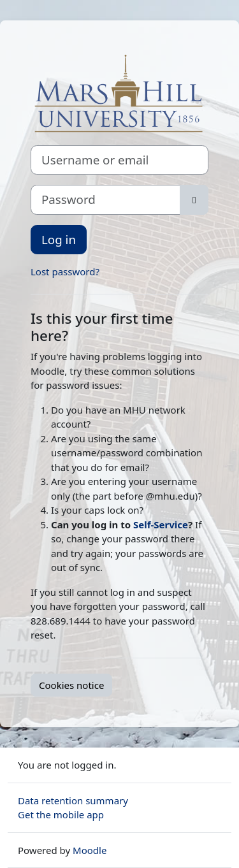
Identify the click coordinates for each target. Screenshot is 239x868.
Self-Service (161, 524)
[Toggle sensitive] (194, 199)
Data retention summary (73, 800)
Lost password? (65, 271)
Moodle (90, 850)
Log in (59, 239)
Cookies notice (71, 685)
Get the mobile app (61, 814)
